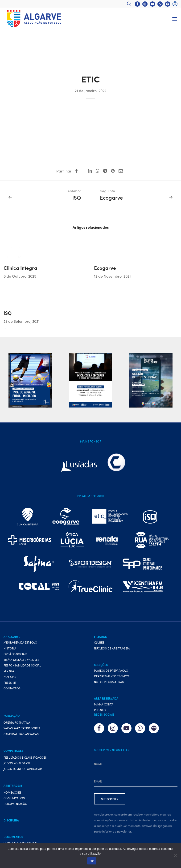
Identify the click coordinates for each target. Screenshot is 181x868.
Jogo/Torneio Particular (23, 769)
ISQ (8, 313)
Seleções (101, 665)
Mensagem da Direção (20, 642)
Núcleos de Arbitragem (112, 648)
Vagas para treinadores (22, 728)
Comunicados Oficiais (20, 843)
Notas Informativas (109, 682)
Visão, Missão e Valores (21, 660)
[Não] (175, 855)
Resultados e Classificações (25, 757)
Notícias (10, 677)
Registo (100, 710)
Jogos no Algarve (17, 763)
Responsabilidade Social (22, 665)
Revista (9, 671)
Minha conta (104, 704)
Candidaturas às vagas (21, 734)
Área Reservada (106, 698)
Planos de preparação (111, 670)
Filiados (100, 637)
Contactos (12, 688)
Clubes (99, 642)
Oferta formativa (17, 722)
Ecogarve (105, 268)
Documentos (13, 837)
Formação (12, 715)
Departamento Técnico (112, 676)
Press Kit (10, 682)
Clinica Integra (20, 268)
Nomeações (12, 792)
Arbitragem (13, 785)
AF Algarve (12, 637)
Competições (13, 750)
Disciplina (11, 820)
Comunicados (14, 798)
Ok (92, 861)
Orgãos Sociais (15, 654)
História (10, 648)
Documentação (15, 804)
